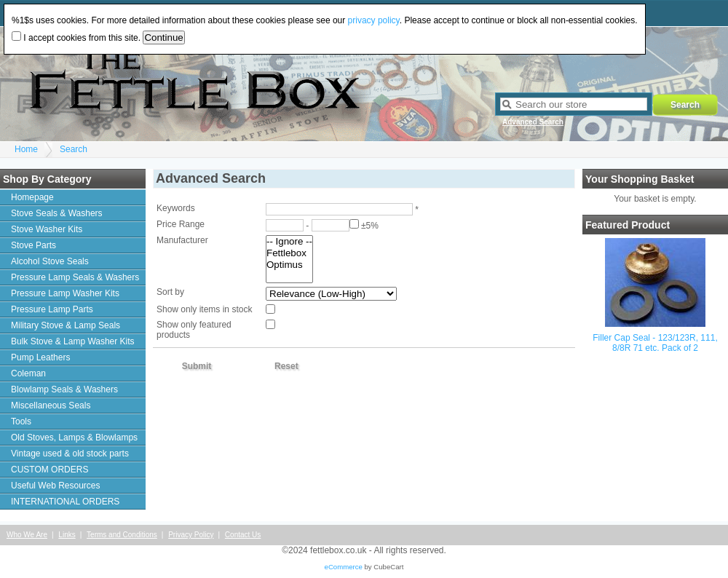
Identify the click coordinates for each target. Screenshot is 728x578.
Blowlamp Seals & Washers (64, 389)
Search (74, 149)
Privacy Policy (191, 535)
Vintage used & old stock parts (70, 454)
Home (26, 149)
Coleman (28, 373)
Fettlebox (289, 253)
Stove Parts (33, 245)
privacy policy (374, 20)
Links (67, 535)
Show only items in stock (204, 309)
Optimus (289, 265)
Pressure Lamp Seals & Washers (75, 277)
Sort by (170, 292)
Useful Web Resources (56, 486)
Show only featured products (194, 330)
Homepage (32, 197)
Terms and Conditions (122, 535)
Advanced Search (533, 122)
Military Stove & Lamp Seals (66, 325)
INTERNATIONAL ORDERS (65, 502)
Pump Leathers (40, 357)
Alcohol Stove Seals (50, 261)
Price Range (181, 224)
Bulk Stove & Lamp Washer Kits (73, 341)
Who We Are (27, 535)
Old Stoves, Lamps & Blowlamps (74, 438)
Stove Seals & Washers (57, 213)
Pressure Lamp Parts (52, 309)
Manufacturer (182, 240)
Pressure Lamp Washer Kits (65, 293)
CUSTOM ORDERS (50, 470)
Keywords (176, 208)
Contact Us (243, 535)
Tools (21, 421)
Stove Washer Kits (47, 229)
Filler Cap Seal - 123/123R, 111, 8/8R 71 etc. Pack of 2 (655, 343)
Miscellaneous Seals (51, 405)
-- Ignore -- (289, 242)
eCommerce (344, 567)
